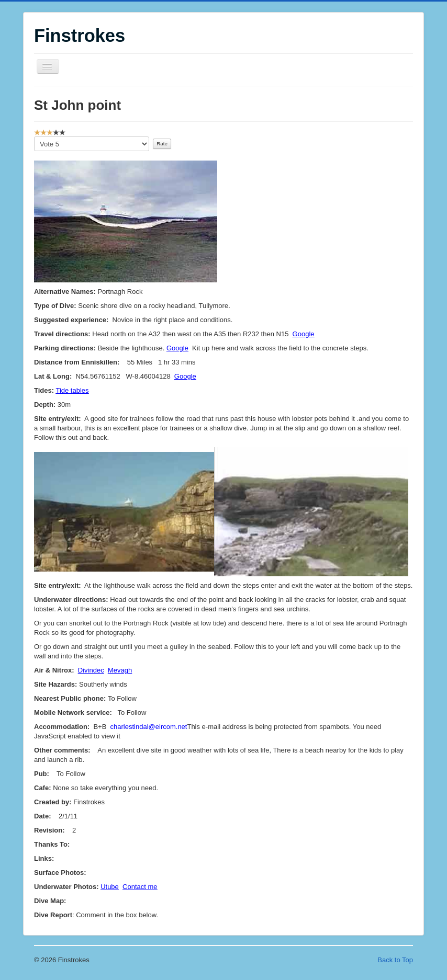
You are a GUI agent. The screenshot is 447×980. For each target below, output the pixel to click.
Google (185, 376)
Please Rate (34, 137)
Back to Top (395, 960)
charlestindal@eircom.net (149, 727)
